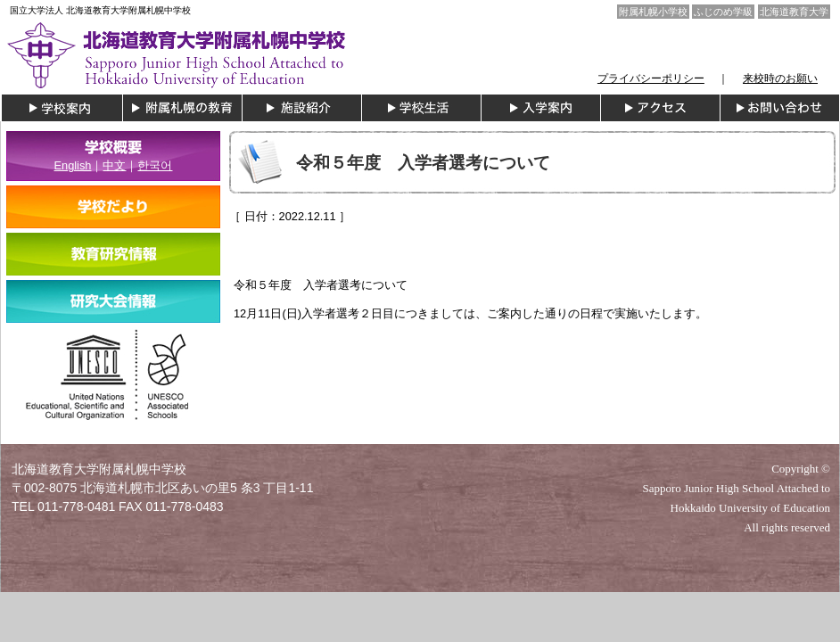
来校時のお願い (780, 78)
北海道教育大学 (794, 12)
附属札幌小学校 (653, 12)
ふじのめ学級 (723, 12)
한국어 (155, 165)
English (73, 165)
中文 (114, 165)
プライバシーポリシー (651, 78)
